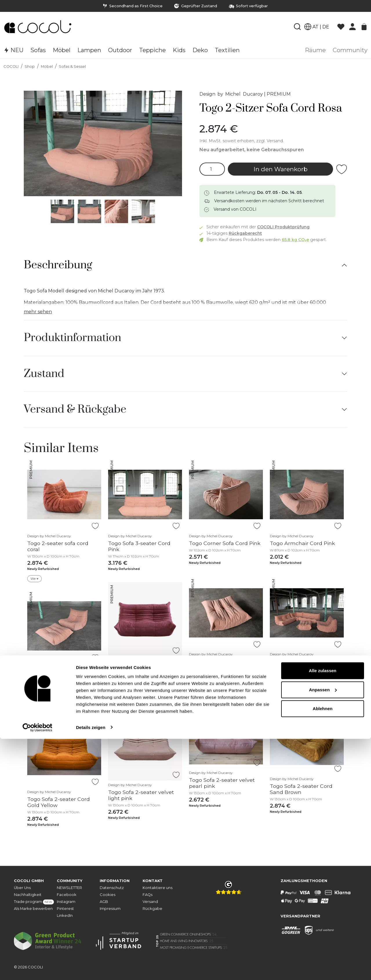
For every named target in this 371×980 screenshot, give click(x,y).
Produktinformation (72, 338)
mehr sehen (38, 312)
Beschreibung (58, 265)
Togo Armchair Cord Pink (302, 543)
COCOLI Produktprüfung (283, 227)
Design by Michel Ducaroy (231, 94)
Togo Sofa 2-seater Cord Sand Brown (301, 789)
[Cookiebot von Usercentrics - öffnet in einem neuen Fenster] (38, 969)
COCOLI (11, 67)
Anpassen (323, 931)
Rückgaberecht (245, 233)
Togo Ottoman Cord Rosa (222, 661)
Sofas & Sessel (72, 67)
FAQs (148, 895)
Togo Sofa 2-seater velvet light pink (141, 795)
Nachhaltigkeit (28, 895)
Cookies (108, 895)
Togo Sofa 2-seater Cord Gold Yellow (59, 802)
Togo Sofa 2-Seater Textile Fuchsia (142, 671)
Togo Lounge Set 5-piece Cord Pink (302, 664)
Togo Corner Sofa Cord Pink (225, 543)
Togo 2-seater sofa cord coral (58, 546)
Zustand (44, 374)
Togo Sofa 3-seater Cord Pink (139, 546)
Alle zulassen (322, 912)
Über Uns (22, 888)
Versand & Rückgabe (75, 409)
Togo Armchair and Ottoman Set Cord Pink (57, 677)
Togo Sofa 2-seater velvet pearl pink (222, 783)
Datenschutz (112, 888)
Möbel (47, 67)
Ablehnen (323, 950)
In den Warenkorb (281, 169)
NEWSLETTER (69, 888)
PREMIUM (279, 94)
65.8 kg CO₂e (295, 240)
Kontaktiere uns (158, 888)
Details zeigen (91, 969)
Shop (30, 67)
